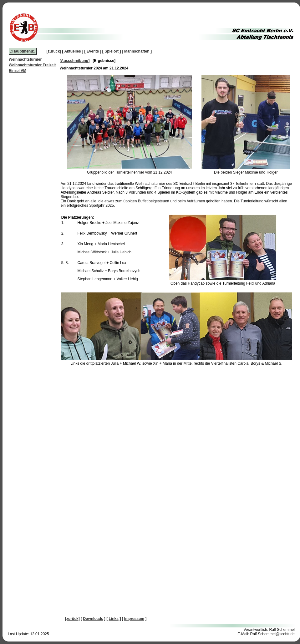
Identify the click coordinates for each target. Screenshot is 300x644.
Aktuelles (72, 51)
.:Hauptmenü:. (23, 51)
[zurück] (54, 51)
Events (93, 51)
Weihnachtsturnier (25, 59)
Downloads (93, 619)
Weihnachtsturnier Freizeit (32, 65)
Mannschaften (137, 51)
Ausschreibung (75, 61)
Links (113, 619)
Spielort (112, 51)
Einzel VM (18, 71)
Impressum (134, 619)
